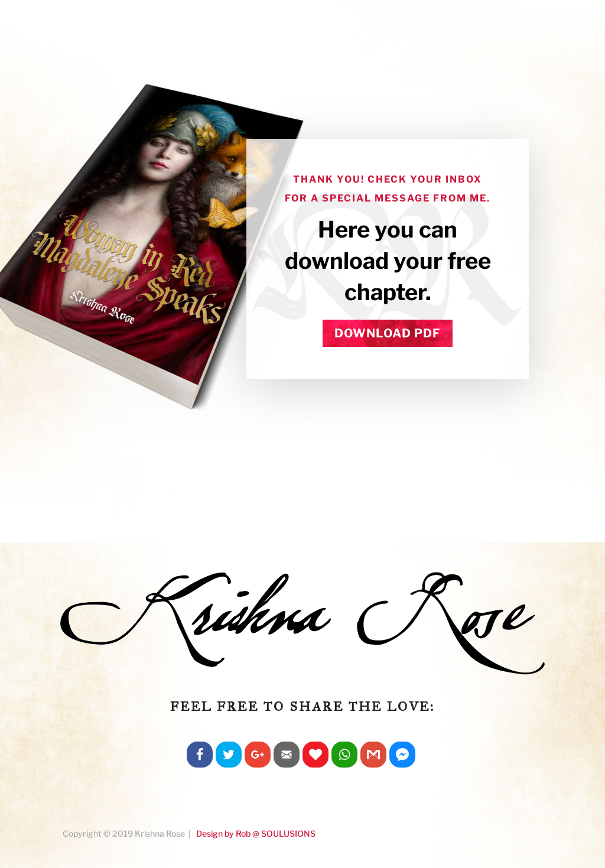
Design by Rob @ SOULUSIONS (256, 833)
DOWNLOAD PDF (388, 333)
